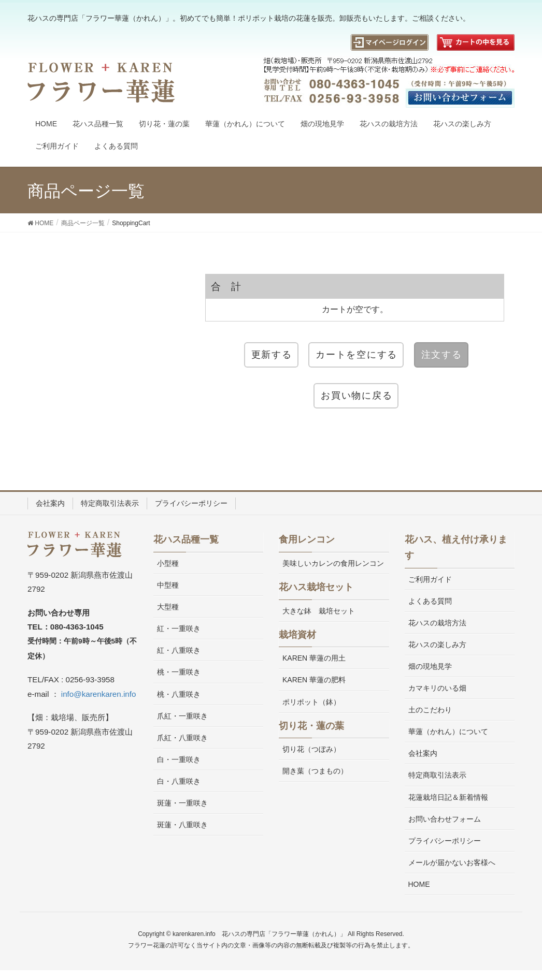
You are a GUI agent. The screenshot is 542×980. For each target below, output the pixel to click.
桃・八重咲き (179, 694)
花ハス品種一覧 (186, 539)
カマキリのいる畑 (437, 688)
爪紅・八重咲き (182, 738)
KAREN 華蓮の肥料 (314, 680)
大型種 (168, 607)
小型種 (168, 563)
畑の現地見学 (430, 666)
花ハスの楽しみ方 (437, 645)
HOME (419, 884)
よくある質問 (430, 601)
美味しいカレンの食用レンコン (333, 563)
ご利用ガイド (430, 579)
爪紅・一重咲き (182, 716)
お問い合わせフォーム (445, 819)
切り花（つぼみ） (311, 749)
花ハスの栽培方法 (437, 623)
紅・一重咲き (179, 628)
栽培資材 (297, 635)
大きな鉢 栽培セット (319, 611)
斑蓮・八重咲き (182, 825)
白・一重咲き (179, 759)
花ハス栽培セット (316, 587)
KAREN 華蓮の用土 (314, 658)
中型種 (168, 585)
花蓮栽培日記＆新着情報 (448, 797)
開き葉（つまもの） (315, 771)
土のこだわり (430, 710)
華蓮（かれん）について (448, 732)
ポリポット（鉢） (311, 702)
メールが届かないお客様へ (452, 862)
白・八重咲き (179, 781)
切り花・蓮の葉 (311, 726)
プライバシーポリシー (191, 503)
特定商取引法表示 (110, 503)
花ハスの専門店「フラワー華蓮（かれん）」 (284, 934)
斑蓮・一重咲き (182, 803)
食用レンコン (307, 539)
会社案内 (50, 503)
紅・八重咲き (179, 650)
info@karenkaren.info (99, 694)
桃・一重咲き (179, 672)
